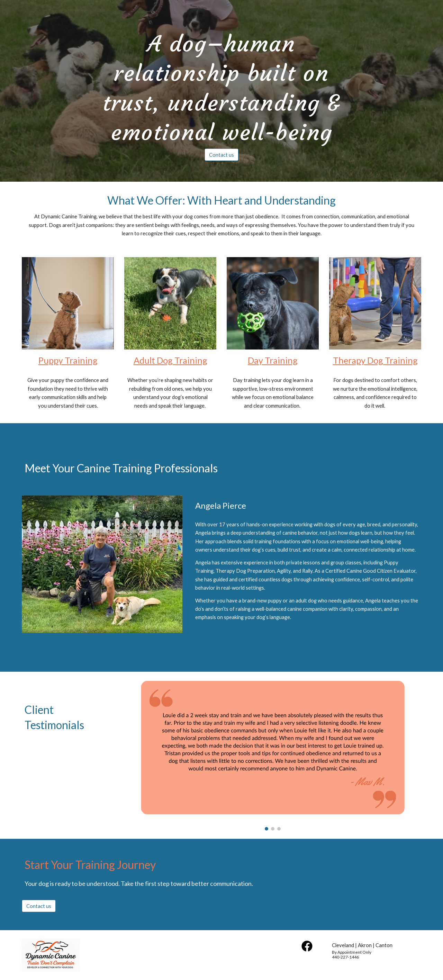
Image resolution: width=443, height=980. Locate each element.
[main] (221, 85)
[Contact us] (221, 155)
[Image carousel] (273, 755)
